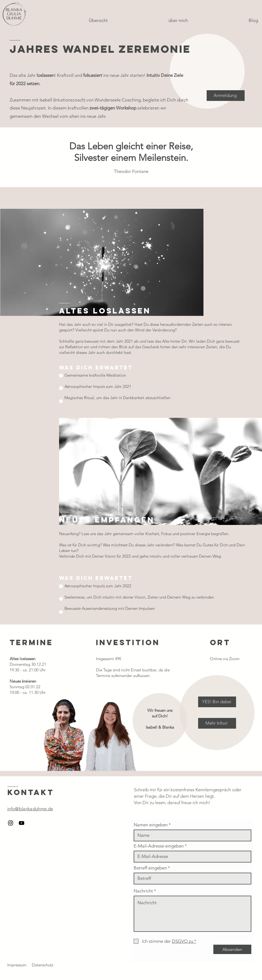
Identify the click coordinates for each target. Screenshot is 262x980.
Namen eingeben (151, 825)
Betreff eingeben (150, 868)
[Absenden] (232, 949)
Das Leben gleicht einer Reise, (131, 146)
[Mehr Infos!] (217, 723)
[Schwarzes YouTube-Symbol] (22, 823)
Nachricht (143, 891)
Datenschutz (43, 965)
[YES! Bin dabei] (217, 702)
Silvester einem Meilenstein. (131, 158)
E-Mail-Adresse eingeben (159, 846)
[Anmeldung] (226, 96)
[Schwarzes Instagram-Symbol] (11, 823)
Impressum (17, 965)
